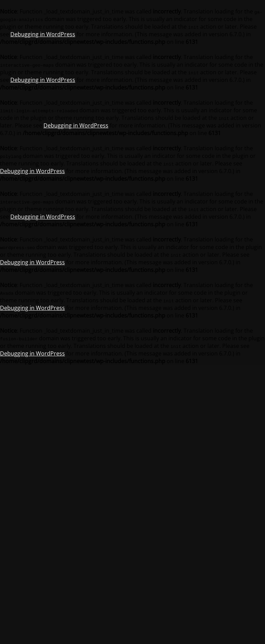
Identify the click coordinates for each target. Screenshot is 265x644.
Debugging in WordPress (43, 34)
